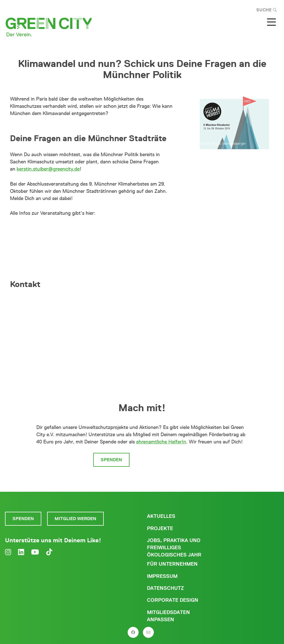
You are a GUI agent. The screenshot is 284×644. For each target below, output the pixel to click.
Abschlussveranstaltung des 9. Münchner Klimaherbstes (92, 230)
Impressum (162, 576)
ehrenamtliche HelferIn (161, 442)
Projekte (160, 528)
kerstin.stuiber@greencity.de (48, 169)
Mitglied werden (163, 460)
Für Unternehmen (172, 564)
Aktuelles (161, 516)
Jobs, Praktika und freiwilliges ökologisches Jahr (174, 548)
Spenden (111, 460)
